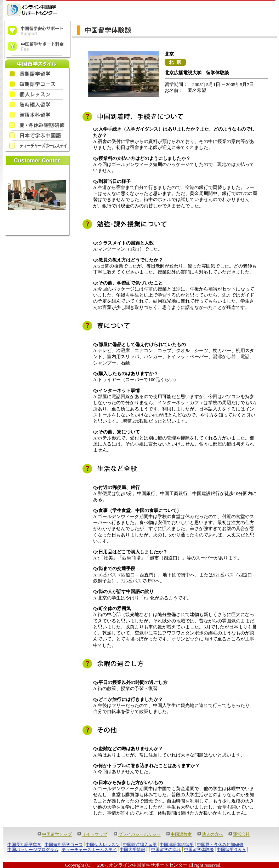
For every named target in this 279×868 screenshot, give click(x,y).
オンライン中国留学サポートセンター (148, 865)
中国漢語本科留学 (177, 845)
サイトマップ (95, 834)
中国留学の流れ (166, 850)
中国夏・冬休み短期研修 (220, 845)
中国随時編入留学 (140, 845)
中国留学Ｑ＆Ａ (231, 850)
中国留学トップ (57, 834)
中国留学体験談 (199, 850)
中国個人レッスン (103, 845)
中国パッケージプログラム (33, 850)
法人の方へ (212, 834)
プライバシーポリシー (139, 834)
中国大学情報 (132, 850)
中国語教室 (181, 834)
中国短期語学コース (64, 845)
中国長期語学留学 (24, 845)
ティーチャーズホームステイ (89, 850)
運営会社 (241, 834)
